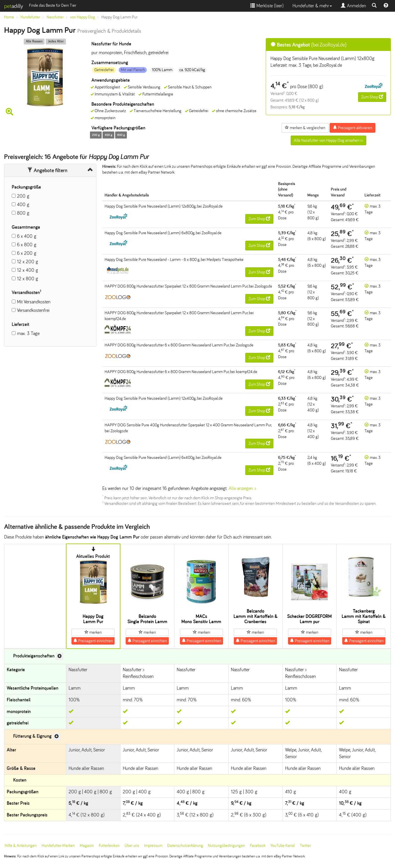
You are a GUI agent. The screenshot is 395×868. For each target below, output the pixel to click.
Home (9, 17)
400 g (23, 205)
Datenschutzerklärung (185, 846)
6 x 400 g (27, 236)
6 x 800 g (27, 245)
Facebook (258, 846)
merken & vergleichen (305, 128)
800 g (23, 213)
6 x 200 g (27, 253)
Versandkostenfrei (33, 310)
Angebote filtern (47, 170)
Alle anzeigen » (242, 488)
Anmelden (353, 6)
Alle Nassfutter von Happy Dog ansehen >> (328, 140)
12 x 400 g (28, 270)
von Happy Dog (82, 17)
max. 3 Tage (28, 333)
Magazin (87, 846)
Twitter (305, 846)
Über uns (132, 846)
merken (93, 632)
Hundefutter (30, 17)
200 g (23, 196)
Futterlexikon (109, 846)
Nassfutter (55, 17)
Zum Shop (372, 97)
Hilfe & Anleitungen (21, 846)
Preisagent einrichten (93, 641)
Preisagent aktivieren (353, 128)
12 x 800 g (28, 279)
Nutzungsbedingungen (227, 846)
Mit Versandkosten (34, 302)
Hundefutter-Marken (58, 846)
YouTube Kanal (283, 846)
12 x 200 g (28, 262)
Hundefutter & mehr (312, 6)
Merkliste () (267, 6)
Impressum (153, 846)
